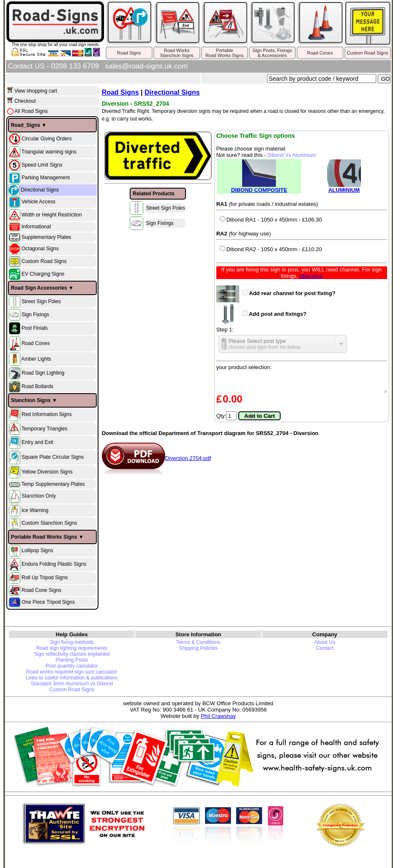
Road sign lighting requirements (72, 648)
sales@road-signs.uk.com (147, 66)
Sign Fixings (35, 315)
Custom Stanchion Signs (49, 523)
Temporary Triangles (45, 428)
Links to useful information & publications (72, 678)
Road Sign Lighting (43, 373)
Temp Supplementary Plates (53, 484)
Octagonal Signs (40, 249)
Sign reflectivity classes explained (72, 654)
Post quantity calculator (72, 666)
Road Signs (129, 53)
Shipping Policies (198, 648)
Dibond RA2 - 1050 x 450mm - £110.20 (271, 249)
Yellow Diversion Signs (47, 472)
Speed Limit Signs (42, 164)
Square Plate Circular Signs (53, 457)
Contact (325, 648)
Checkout (25, 101)
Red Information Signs (47, 414)
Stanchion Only (39, 496)
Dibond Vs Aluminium (292, 155)
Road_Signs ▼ (29, 125)
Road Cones (320, 53)
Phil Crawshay (218, 716)
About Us (325, 642)
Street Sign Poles (41, 301)
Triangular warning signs (49, 151)
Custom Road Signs (368, 53)
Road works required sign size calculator (72, 672)
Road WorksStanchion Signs (177, 53)
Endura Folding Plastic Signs (54, 564)
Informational (36, 227)
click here (311, 276)
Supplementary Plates (46, 237)
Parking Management (46, 178)
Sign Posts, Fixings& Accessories (272, 53)
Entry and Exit (37, 442)
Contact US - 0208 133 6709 (53, 66)
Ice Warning (35, 510)
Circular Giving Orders (47, 138)
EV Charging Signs (43, 274)
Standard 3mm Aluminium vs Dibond (72, 684)
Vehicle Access (38, 202)
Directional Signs (40, 190)
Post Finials (35, 328)
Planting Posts (72, 660)
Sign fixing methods (72, 642)
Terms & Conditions (198, 642)
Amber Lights (36, 359)
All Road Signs (31, 111)
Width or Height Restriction (52, 214)
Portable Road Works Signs (44, 537)
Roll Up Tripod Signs (45, 578)
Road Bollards (37, 386)
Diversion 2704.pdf (156, 458)
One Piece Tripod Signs (48, 602)
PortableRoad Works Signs (225, 53)
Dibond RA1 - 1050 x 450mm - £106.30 (271, 220)
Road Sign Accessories (39, 288)
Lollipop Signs (37, 550)
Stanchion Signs (31, 400)
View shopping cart (36, 91)
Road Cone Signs (41, 590)
